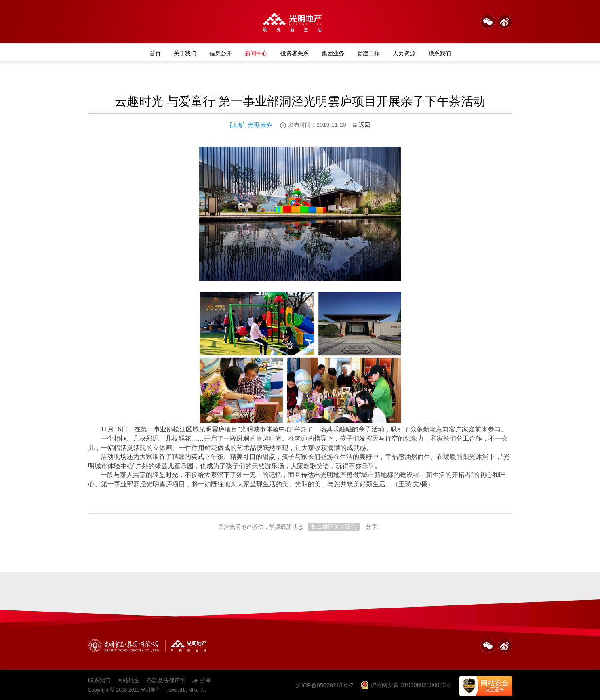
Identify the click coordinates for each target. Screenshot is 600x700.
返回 (361, 125)
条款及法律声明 (166, 680)
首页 (155, 53)
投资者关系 (295, 53)
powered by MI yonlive (187, 690)
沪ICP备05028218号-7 (325, 685)
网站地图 (128, 680)
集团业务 (333, 53)
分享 (202, 680)
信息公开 (221, 53)
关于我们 (185, 53)
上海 (237, 125)
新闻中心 (256, 53)
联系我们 (440, 53)
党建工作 (368, 53)
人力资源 (404, 53)
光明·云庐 (260, 125)
